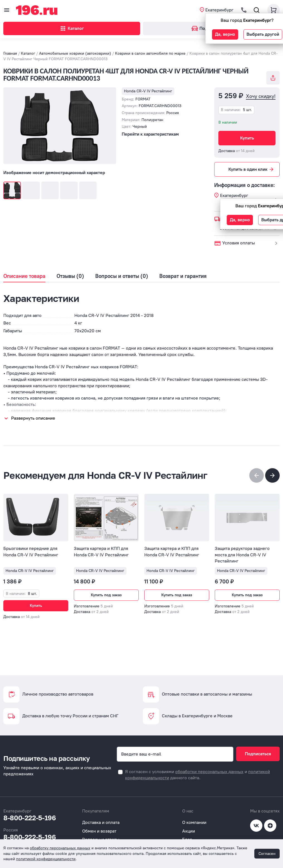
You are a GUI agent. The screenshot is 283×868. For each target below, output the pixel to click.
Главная (10, 47)
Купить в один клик (251, 163)
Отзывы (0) (70, 270)
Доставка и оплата (101, 816)
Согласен (267, 854)
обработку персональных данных (60, 848)
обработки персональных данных (209, 765)
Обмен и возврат (99, 824)
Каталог (72, 28)
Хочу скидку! (261, 90)
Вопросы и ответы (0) (122, 270)
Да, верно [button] (225, 34)
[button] (272, 469)
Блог (187, 833)
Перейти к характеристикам (150, 127)
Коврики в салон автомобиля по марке (150, 47)
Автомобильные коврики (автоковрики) (75, 47)
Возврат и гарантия (183, 270)
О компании (194, 816)
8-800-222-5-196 (30, 811)
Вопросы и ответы (101, 833)
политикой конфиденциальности (46, 859)
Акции (189, 824)
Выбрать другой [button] (263, 34)
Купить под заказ (106, 588)
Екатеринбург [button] (219, 10)
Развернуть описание (33, 411)
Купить (247, 131)
